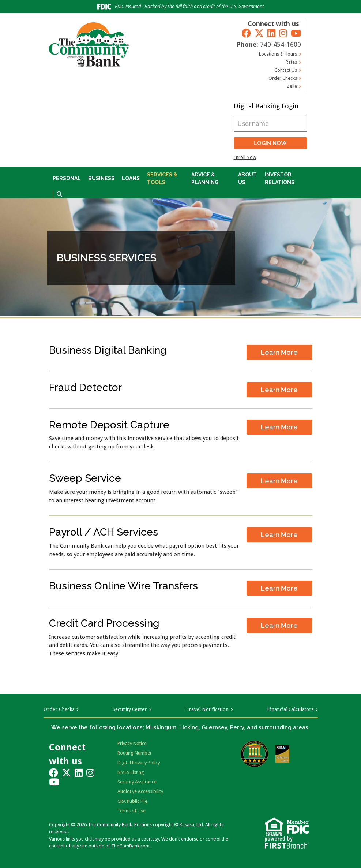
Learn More (279, 352)
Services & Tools (162, 178)
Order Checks (283, 78)
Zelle (292, 86)
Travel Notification (207, 709)
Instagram (283, 33)
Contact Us (286, 70)
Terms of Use (131, 811)
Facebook (246, 33)
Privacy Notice (132, 743)
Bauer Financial (254, 754)
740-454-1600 (281, 44)
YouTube (296, 33)
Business (101, 178)
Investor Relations (280, 178)
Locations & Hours (278, 54)
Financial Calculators (290, 709)
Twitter (259, 33)
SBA (282, 754)
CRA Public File (132, 801)
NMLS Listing (131, 772)
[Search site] (59, 195)
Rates (291, 62)
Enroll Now (245, 157)
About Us (247, 178)
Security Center (130, 709)
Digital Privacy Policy (139, 763)
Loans (131, 178)
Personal (67, 178)
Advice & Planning (205, 178)
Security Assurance (137, 782)
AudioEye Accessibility (140, 791)
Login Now (270, 143)
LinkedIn (271, 33)
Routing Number (135, 753)
